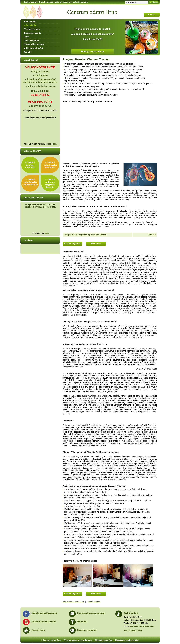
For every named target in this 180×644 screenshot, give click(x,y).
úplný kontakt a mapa (133, 630)
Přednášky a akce (32, 29)
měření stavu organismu (73, 602)
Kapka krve (41, 75)
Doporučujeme (38, 630)
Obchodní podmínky (104, 640)
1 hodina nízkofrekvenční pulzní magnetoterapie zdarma (40, 81)
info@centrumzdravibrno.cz (142, 626)
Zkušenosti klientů (32, 33)
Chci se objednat (31, 41)
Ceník (26, 37)
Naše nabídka (30, 25)
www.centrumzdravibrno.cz (81, 640)
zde (55, 144)
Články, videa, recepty (34, 44)
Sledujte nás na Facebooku (44, 613)
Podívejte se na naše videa (44, 621)
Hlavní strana (30, 22)
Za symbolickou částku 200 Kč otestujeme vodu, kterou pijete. (40, 206)
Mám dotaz (82, 621)
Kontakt (27, 52)
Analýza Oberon (40, 71)
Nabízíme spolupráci (33, 48)
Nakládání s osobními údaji (127, 640)
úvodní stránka (94, 602)
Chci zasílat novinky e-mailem (91, 613)
